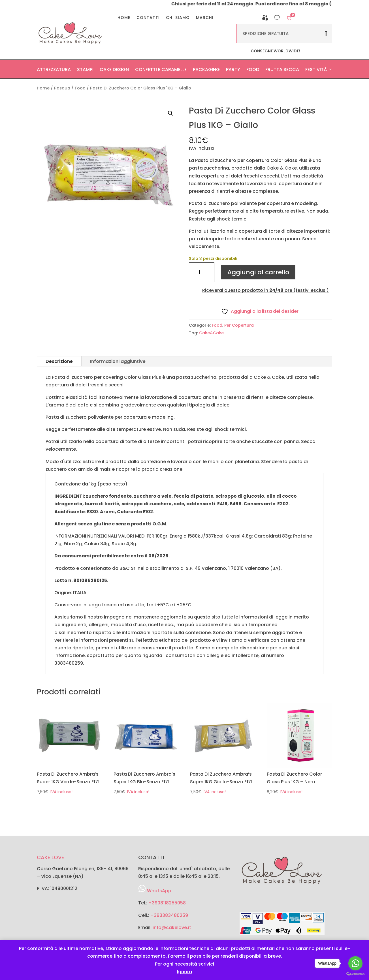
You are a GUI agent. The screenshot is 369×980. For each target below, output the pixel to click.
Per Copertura (239, 325)
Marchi (205, 18)
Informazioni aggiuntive (118, 361)
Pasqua (62, 88)
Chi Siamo (178, 18)
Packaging (206, 71)
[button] (170, 113)
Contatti (148, 18)
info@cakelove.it (172, 927)
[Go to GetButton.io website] (355, 974)
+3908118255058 (167, 903)
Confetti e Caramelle (161, 71)
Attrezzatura (54, 71)
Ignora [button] (184, 972)
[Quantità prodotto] (202, 272)
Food (253, 71)
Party (233, 71)
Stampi (85, 71)
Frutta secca (282, 71)
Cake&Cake (211, 333)
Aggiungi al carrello (258, 272)
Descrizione (59, 361)
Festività (316, 71)
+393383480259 (169, 915)
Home (124, 18)
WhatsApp (159, 891)
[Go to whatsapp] (355, 963)
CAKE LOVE (50, 857)
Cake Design (114, 71)
